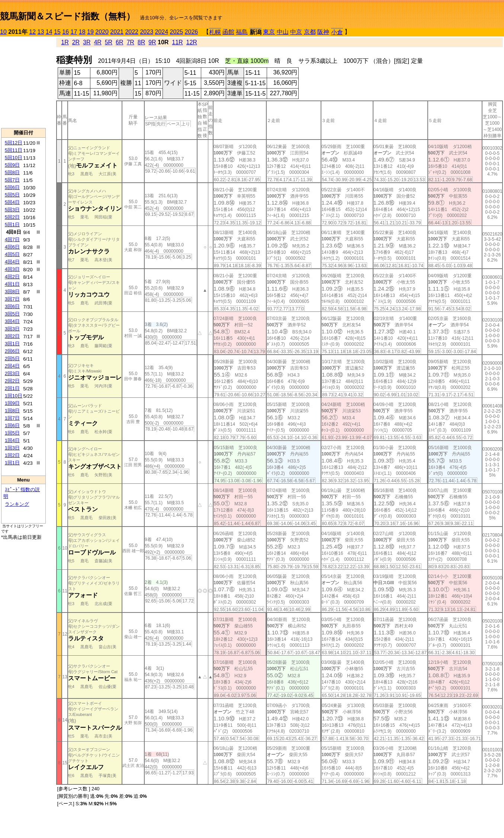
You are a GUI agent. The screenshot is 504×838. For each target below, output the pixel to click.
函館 (228, 32)
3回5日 (12, 314)
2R (76, 42)
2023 (147, 32)
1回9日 (12, 403)
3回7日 (12, 299)
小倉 (337, 32)
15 (57, 32)
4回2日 (12, 277)
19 (90, 32)
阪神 (323, 32)
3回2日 (12, 336)
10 (3, 32)
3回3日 (12, 329)
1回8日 (12, 411)
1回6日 (12, 426)
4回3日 (12, 269)
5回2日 (12, 217)
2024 (161, 32)
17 (74, 32)
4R (97, 42)
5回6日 (12, 187)
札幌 (215, 32)
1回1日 (12, 463)
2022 (132, 32)
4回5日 (12, 254)
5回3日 (12, 210)
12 (32, 32)
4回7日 (12, 239)
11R (177, 42)
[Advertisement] (23, 82)
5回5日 (12, 195)
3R (87, 42)
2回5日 (12, 359)
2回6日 (12, 351)
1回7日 (12, 418)
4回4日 (12, 262)
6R (119, 42)
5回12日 (14, 143)
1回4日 (12, 440)
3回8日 (12, 292)
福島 (242, 32)
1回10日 (14, 396)
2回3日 (12, 373)
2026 (192, 32)
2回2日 (12, 381)
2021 (117, 32)
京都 (310, 32)
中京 (296, 32)
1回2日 (12, 455)
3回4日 (12, 321)
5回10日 (14, 158)
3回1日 (12, 344)
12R (192, 42)
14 (49, 32)
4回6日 (12, 247)
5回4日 (12, 202)
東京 (269, 32)
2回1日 (12, 388)
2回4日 (12, 366)
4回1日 (12, 284)
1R (65, 42)
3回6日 (12, 306)
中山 (283, 32)
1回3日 (12, 448)
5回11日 (14, 150)
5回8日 (12, 172)
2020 (102, 32)
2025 (177, 32)
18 (82, 32)
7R (130, 42)
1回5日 (12, 433)
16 (65, 32)
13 (41, 32)
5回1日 (12, 225)
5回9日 (12, 165)
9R (152, 42)
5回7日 (12, 180)
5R (109, 42)
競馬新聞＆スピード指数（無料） (68, 16)
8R (141, 42)
